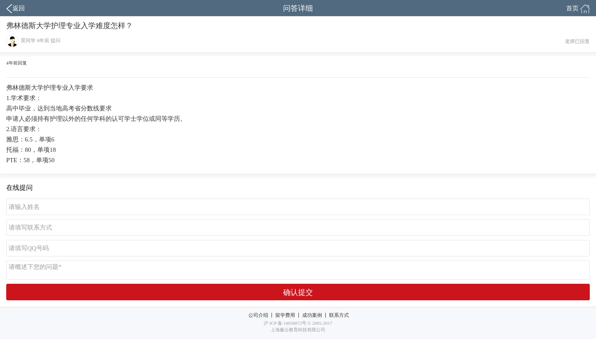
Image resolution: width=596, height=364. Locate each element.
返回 (16, 9)
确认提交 (298, 292)
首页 (578, 9)
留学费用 (285, 315)
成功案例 (312, 315)
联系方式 (339, 315)
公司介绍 (258, 315)
